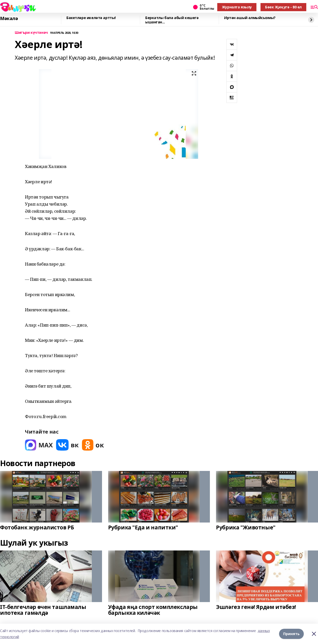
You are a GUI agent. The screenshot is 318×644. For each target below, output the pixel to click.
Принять (291, 634)
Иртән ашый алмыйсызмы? (250, 18)
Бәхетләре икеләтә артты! (91, 18)
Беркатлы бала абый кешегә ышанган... (172, 20)
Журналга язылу (237, 7)
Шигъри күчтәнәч (31, 33)
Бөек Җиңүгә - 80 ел (283, 7)
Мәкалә (9, 19)
